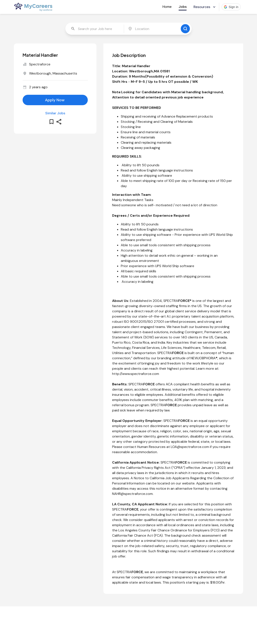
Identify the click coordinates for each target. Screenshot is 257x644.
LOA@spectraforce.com (190, 447)
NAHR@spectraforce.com (132, 494)
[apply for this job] (55, 100)
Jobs (183, 7)
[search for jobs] (185, 29)
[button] (231, 7)
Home (167, 7)
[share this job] (59, 122)
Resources (205, 7)
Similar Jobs (55, 113)
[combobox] (95, 29)
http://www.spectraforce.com (136, 374)
